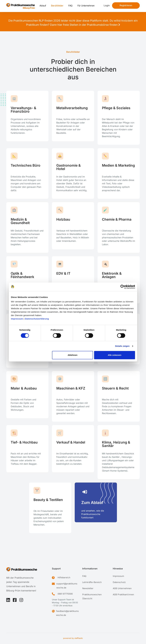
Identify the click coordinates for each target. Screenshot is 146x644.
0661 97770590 (65, 594)
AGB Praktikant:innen (123, 594)
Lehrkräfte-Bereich (92, 582)
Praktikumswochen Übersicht (92, 596)
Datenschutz (119, 582)
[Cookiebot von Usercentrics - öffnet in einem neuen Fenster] (123, 287)
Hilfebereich (64, 577)
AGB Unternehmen (122, 588)
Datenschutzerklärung (37, 319)
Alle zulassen (115, 355)
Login (107, 5)
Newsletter (88, 588)
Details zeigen (122, 346)
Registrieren (126, 5)
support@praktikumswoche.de (67, 586)
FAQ (70, 6)
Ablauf (43, 6)
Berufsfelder (57, 6)
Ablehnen (73, 355)
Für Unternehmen (86, 6)
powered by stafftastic (73, 638)
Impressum (17, 319)
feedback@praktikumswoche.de (67, 613)
